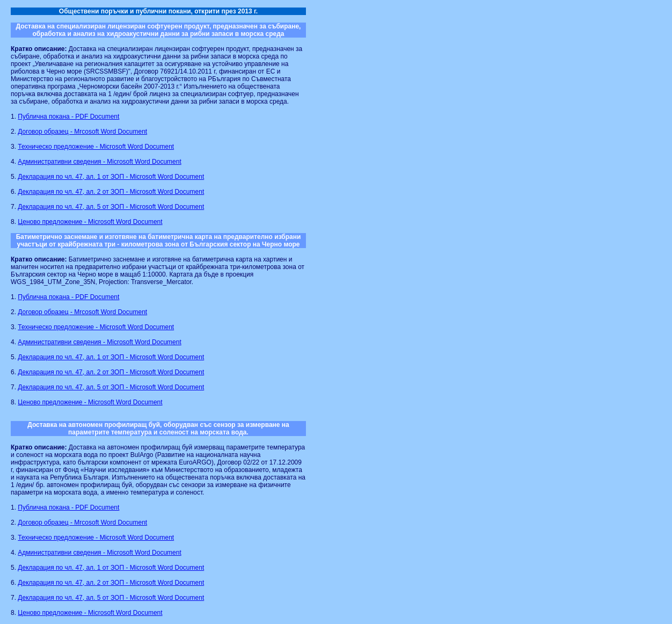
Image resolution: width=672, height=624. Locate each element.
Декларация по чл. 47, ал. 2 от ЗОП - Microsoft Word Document (111, 192)
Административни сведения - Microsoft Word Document (99, 162)
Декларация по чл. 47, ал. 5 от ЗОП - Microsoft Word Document (111, 207)
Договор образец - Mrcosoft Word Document (82, 132)
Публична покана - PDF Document (68, 117)
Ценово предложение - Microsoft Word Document (90, 222)
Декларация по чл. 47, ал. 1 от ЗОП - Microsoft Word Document (111, 177)
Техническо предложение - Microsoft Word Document (96, 147)
